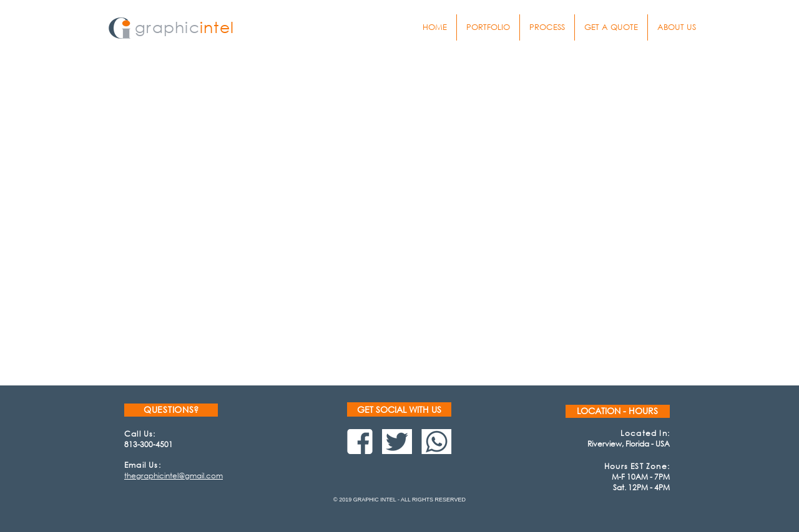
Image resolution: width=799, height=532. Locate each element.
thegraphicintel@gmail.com (174, 476)
